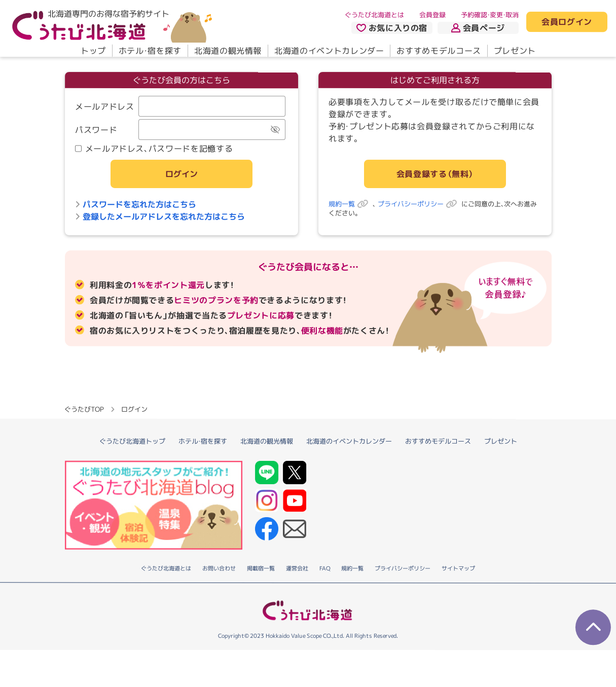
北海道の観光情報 (227, 51)
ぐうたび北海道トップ (132, 478)
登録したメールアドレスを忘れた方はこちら (159, 216)
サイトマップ (458, 605)
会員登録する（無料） (434, 174)
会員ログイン (567, 22)
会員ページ (478, 28)
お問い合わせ (219, 605)
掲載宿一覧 (261, 605)
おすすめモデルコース (439, 51)
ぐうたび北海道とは (374, 15)
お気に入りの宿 (391, 28)
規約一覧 (350, 204)
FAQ (325, 605)
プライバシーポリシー (419, 204)
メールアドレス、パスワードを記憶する (153, 149)
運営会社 (297, 605)
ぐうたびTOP (84, 446)
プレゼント (514, 51)
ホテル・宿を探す (150, 51)
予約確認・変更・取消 (490, 15)
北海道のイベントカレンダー (329, 51)
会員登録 (432, 15)
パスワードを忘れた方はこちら (135, 204)
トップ (93, 51)
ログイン (181, 174)
